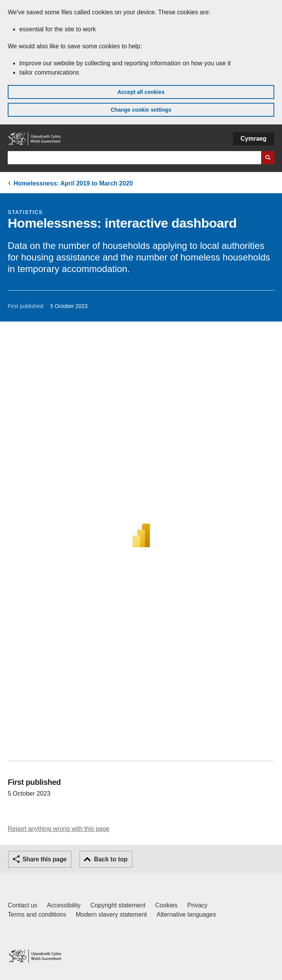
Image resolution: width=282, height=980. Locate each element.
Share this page (44, 859)
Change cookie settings (141, 110)
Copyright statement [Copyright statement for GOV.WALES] (118, 905)
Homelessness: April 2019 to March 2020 (73, 183)
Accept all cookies (141, 92)
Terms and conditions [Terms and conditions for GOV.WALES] (37, 914)
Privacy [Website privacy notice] (197, 905)
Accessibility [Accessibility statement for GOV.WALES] (64, 905)
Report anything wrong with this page (59, 829)
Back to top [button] (111, 859)
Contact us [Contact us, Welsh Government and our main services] (22, 905)
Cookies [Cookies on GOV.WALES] (166, 905)
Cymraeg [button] (254, 139)
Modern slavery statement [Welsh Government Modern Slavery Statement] (111, 914)
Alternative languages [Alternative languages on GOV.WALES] (186, 914)
